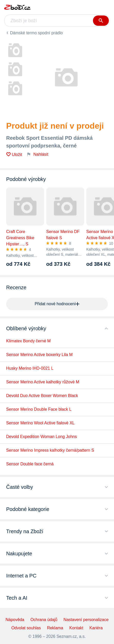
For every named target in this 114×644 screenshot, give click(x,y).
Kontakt (76, 628)
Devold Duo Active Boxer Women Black (42, 396)
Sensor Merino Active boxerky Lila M (39, 355)
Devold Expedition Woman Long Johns (41, 437)
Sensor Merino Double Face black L (39, 409)
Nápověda (15, 620)
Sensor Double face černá (30, 464)
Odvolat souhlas (26, 628)
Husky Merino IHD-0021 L (30, 368)
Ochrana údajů (44, 620)
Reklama (55, 628)
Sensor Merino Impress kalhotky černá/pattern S (50, 450)
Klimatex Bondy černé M (28, 341)
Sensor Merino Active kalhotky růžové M (43, 382)
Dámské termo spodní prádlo (36, 33)
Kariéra (96, 628)
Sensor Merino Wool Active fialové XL (40, 423)
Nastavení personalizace (86, 620)
